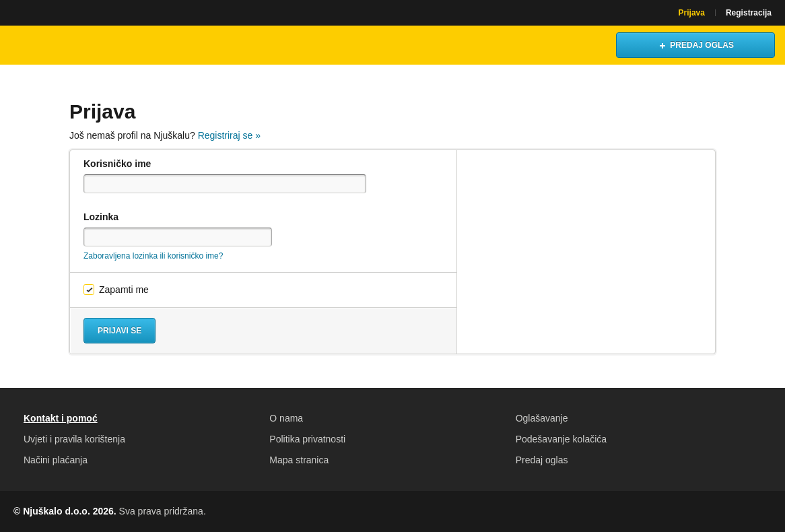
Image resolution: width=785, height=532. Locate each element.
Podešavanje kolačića (561, 439)
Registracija (749, 13)
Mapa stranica (299, 460)
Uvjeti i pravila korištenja (74, 439)
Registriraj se (229, 135)
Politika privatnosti (307, 439)
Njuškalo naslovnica (71, 45)
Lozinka (101, 217)
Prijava (692, 13)
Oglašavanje (542, 418)
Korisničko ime (117, 164)
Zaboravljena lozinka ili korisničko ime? (153, 256)
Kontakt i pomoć (61, 418)
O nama (286, 418)
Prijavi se (120, 331)
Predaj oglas (542, 460)
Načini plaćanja (56, 460)
